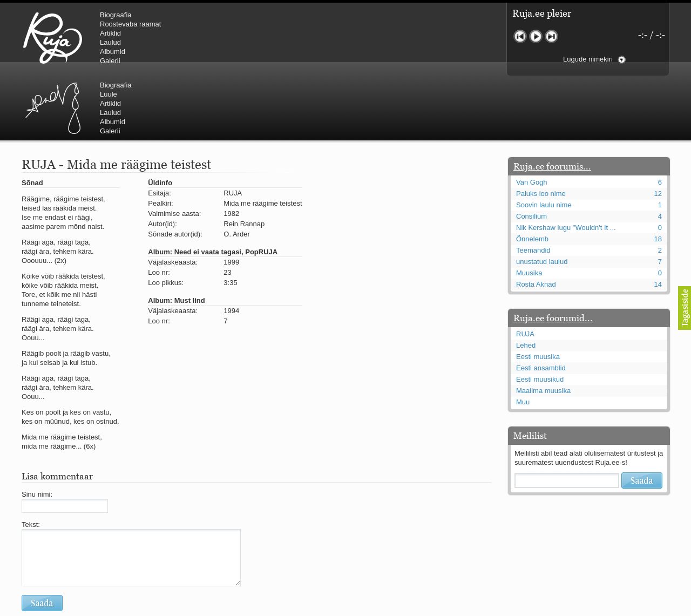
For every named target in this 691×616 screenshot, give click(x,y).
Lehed (526, 280)
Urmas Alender (235, 38)
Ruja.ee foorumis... (552, 101)
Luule (291, 24)
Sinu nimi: (37, 429)
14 (658, 219)
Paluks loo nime (541, 129)
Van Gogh (532, 117)
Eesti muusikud (540, 314)
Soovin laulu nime (544, 140)
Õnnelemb (532, 174)
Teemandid (533, 185)
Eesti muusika (538, 292)
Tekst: (31, 460)
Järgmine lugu (551, 36)
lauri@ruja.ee (267, 608)
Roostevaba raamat (130, 24)
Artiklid (110, 33)
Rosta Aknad (536, 219)
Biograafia (116, 15)
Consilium (531, 151)
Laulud (110, 42)
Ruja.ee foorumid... (553, 253)
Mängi (536, 36)
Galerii (110, 61)
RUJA (53, 38)
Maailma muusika (543, 326)
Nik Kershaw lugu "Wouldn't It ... (566, 163)
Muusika (529, 208)
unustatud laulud (542, 197)
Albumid (113, 52)
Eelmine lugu (520, 36)
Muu (523, 337)
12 (658, 129)
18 (658, 174)
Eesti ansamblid (541, 303)
